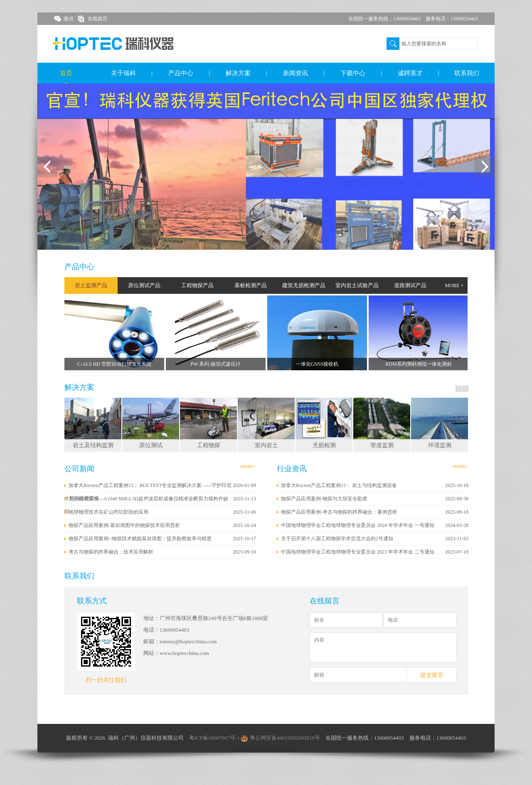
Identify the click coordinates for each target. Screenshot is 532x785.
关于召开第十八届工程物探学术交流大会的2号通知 (337, 539)
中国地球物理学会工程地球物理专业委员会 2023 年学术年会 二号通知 (358, 552)
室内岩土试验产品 (357, 285)
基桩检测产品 (251, 285)
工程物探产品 (197, 285)
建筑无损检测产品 (304, 285)
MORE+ (248, 466)
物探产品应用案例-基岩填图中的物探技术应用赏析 (124, 525)
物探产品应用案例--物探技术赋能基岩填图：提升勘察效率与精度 (140, 539)
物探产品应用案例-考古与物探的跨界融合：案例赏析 (339, 512)
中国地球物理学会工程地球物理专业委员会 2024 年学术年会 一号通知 (358, 525)
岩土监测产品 (91, 285)
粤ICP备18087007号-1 (214, 738)
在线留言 (98, 19)
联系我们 (467, 73)
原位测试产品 (144, 285)
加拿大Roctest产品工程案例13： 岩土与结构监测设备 (339, 485)
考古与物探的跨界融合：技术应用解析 (111, 552)
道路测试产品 (410, 285)
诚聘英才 (410, 73)
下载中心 (353, 73)
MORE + (454, 285)
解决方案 (238, 73)
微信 (69, 19)
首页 (66, 73)
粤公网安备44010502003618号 (281, 738)
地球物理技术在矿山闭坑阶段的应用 (108, 512)
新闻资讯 (296, 73)
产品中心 (181, 73)
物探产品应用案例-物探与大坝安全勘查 (324, 499)
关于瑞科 (123, 73)
